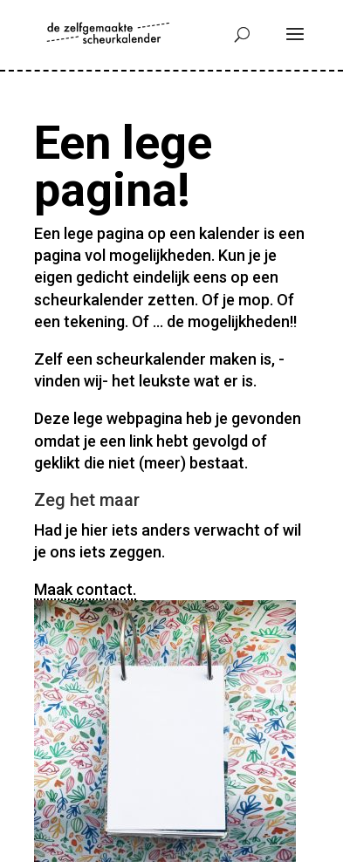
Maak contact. (85, 589)
